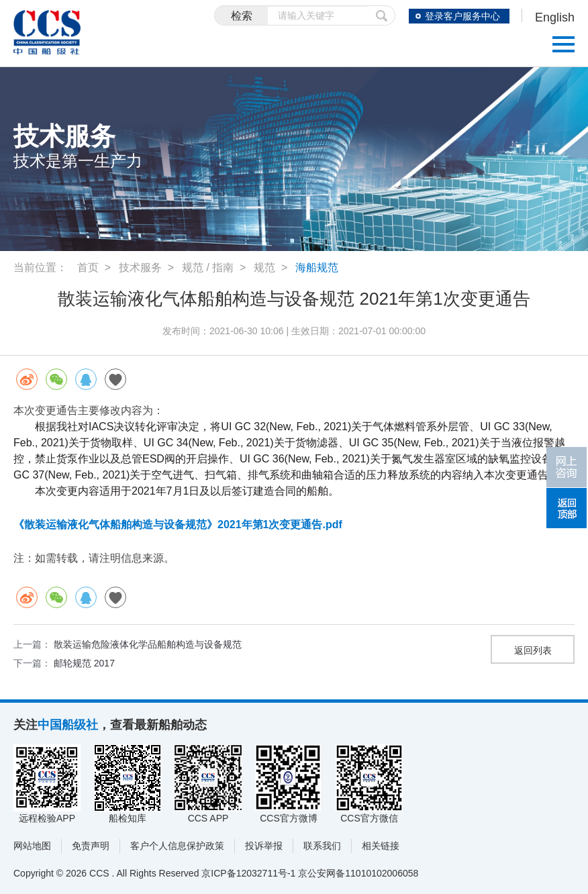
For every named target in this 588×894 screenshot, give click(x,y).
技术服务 (140, 267)
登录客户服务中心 (462, 16)
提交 (382, 15)
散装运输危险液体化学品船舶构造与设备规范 (148, 644)
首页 (88, 267)
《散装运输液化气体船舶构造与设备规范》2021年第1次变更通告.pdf (178, 525)
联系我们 (322, 846)
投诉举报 (264, 846)
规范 (264, 267)
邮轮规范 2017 (84, 663)
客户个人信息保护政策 (177, 846)
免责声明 (91, 846)
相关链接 (381, 846)
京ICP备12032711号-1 (248, 873)
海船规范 (317, 267)
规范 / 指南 (208, 267)
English (555, 17)
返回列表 (533, 650)
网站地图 (32, 846)
